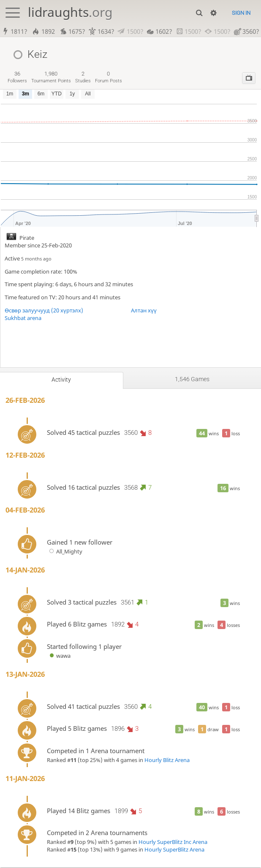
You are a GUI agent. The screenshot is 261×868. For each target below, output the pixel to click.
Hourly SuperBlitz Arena (174, 850)
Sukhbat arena (23, 318)
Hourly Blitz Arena (167, 760)
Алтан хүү (144, 311)
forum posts (109, 77)
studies (83, 77)
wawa (59, 656)
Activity (61, 380)
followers (17, 77)
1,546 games (192, 380)
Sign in (241, 13)
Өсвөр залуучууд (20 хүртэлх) (44, 311)
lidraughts (70, 12)
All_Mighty (65, 552)
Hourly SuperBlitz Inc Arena (173, 842)
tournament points (51, 77)
